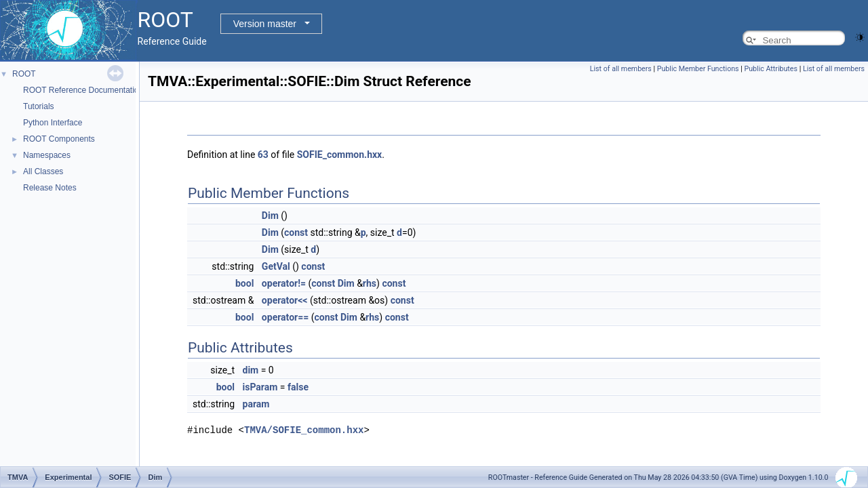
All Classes (43, 171)
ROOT (24, 74)
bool (244, 283)
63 (263, 155)
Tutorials (39, 106)
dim (251, 370)
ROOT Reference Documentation (83, 90)
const (296, 232)
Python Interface (53, 123)
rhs (370, 283)
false (298, 387)
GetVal (276, 266)
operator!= (284, 283)
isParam (260, 387)
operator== (285, 317)
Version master (265, 24)
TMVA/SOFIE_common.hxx (304, 429)
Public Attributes (771, 69)
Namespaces (47, 155)
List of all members (621, 69)
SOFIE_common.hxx (340, 155)
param (256, 404)
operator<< (285, 300)
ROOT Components (59, 139)
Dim (270, 216)
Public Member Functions (698, 69)
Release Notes (50, 188)
